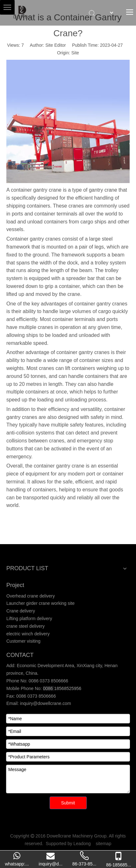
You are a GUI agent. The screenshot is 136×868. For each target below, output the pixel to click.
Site (75, 53)
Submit (68, 803)
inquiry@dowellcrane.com (45, 703)
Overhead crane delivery (31, 596)
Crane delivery (21, 611)
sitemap (103, 844)
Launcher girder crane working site (41, 603)
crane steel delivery (26, 626)
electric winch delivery (28, 634)
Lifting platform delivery (29, 619)
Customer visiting (23, 641)
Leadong (82, 844)
